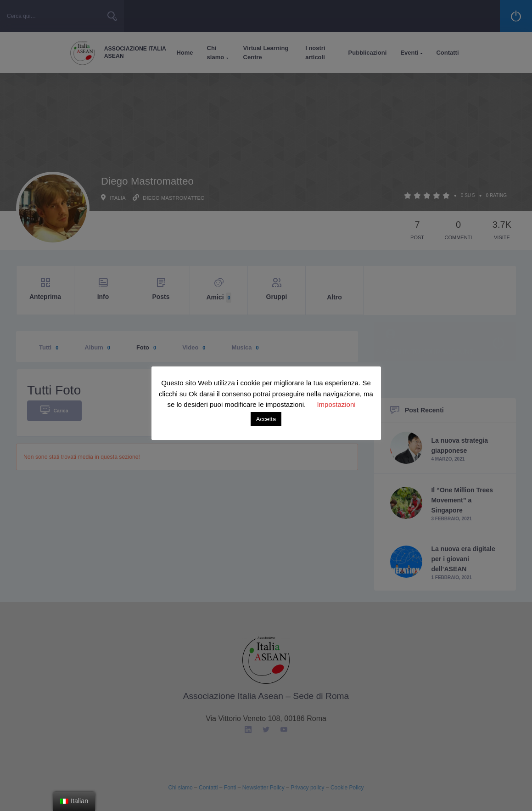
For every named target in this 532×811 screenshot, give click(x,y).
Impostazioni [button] (336, 404)
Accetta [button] (266, 419)
